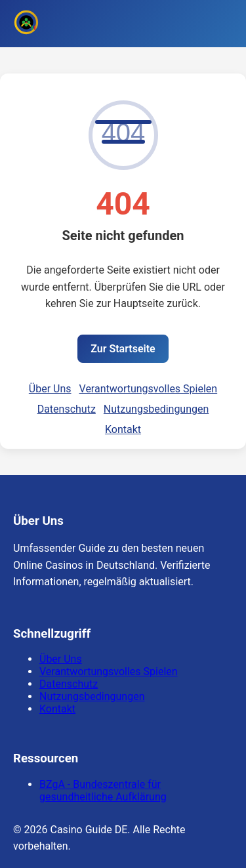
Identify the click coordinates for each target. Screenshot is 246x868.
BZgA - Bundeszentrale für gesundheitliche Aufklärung (103, 791)
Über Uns (50, 389)
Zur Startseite (123, 349)
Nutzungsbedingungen (156, 409)
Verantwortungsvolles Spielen (149, 389)
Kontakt (123, 429)
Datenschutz (67, 409)
